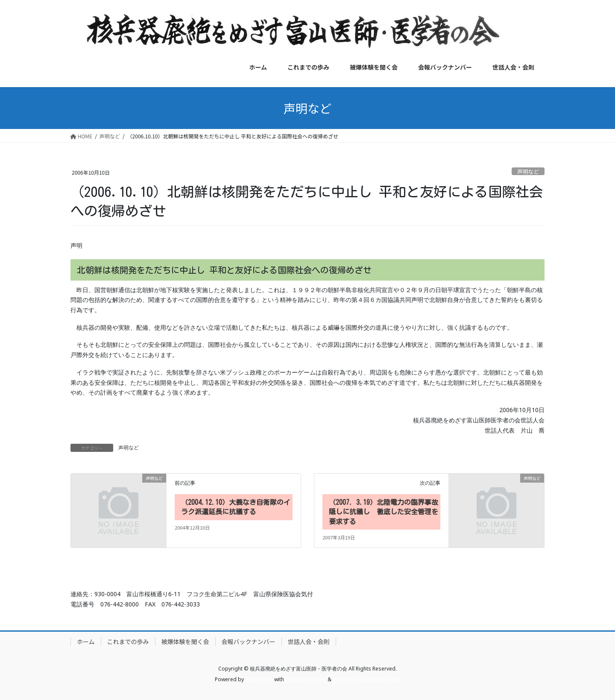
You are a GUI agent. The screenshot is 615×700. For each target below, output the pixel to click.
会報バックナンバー (249, 641)
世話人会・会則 (309, 641)
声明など (528, 171)
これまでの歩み (128, 641)
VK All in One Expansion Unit (367, 679)
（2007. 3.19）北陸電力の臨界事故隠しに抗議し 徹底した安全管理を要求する (384, 512)
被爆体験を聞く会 (185, 641)
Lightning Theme (306, 679)
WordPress (259, 679)
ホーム (86, 641)
